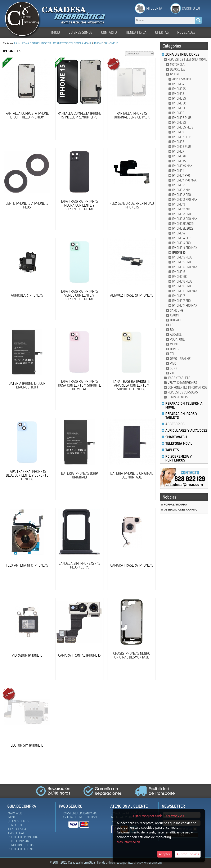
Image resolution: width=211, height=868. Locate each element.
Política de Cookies (21, 849)
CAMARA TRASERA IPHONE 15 (132, 565)
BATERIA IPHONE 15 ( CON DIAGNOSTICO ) (27, 385)
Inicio (56, 32)
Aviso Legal (16, 833)
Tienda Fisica (136, 32)
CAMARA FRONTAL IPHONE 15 (79, 655)
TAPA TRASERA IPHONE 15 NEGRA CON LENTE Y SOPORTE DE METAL (79, 205)
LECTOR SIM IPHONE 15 (27, 745)
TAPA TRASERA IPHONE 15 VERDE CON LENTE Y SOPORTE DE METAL (79, 295)
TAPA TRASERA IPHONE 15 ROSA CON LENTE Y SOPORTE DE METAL (79, 385)
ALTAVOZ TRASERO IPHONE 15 (132, 295)
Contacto (109, 32)
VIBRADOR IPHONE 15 (27, 655)
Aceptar (165, 854)
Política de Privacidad (24, 837)
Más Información (128, 842)
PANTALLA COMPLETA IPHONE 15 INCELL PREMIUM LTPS (79, 115)
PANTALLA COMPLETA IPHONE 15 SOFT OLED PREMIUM (27, 115)
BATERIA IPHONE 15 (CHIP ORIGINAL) (79, 475)
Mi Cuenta (154, 8)
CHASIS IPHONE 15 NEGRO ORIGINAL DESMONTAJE (132, 655)
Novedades (186, 32)
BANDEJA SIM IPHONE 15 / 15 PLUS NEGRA (79, 565)
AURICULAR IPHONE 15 (27, 295)
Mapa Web (15, 813)
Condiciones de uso (22, 845)
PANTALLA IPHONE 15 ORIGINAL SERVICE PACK (132, 115)
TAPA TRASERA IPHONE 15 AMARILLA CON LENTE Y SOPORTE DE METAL (132, 385)
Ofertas (162, 32)
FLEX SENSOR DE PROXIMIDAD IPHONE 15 (132, 205)
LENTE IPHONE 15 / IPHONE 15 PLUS (27, 205)
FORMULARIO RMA (175, 505)
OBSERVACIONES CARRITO (181, 510)
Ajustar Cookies (188, 854)
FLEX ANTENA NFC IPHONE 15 (27, 565)
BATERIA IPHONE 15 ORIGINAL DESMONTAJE (132, 475)
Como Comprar (18, 841)
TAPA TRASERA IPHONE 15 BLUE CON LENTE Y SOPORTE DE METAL (27, 475)
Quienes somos (80, 32)
